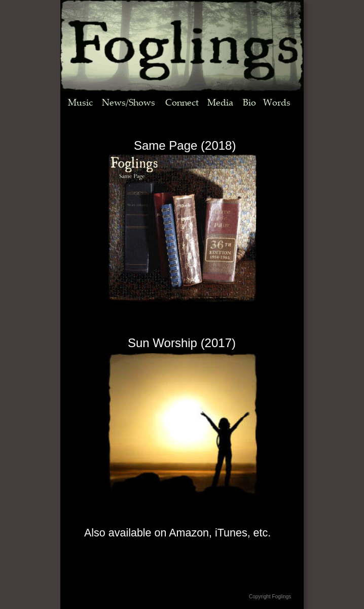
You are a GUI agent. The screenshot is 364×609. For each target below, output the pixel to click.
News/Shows (129, 102)
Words (277, 102)
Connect (182, 102)
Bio (249, 102)
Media (220, 102)
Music (80, 102)
